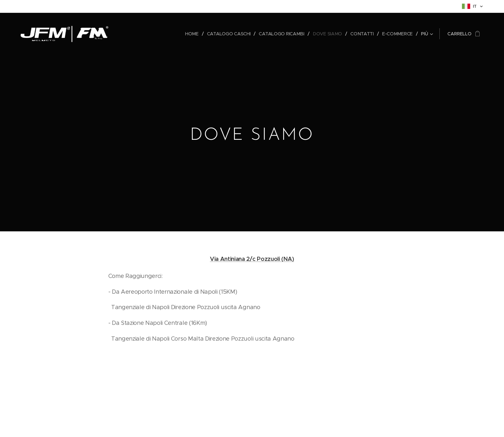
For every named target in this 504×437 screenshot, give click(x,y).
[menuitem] (137, 34)
